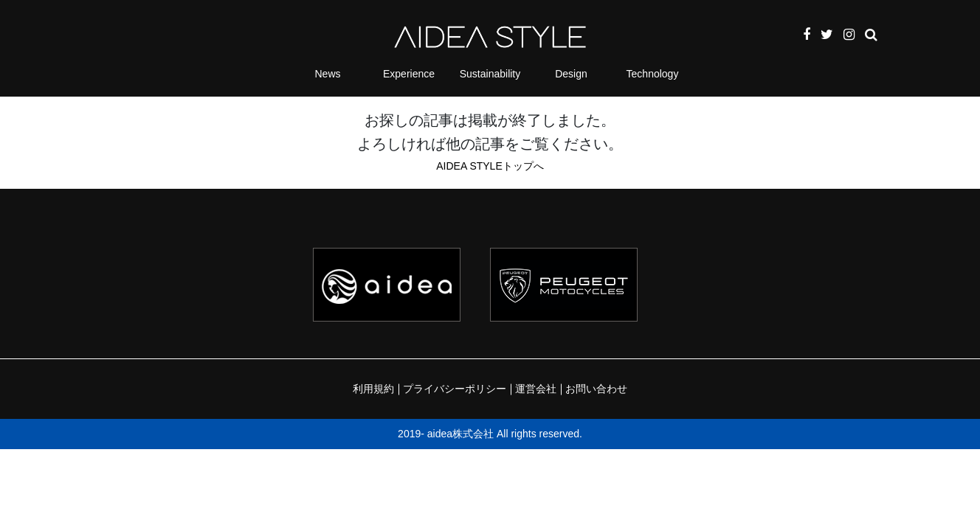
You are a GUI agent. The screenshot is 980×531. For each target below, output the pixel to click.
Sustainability (490, 74)
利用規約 (373, 389)
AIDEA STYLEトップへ (490, 166)
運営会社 (536, 389)
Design (571, 74)
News (327, 74)
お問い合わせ (596, 389)
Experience (409, 74)
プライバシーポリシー (455, 389)
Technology (653, 74)
